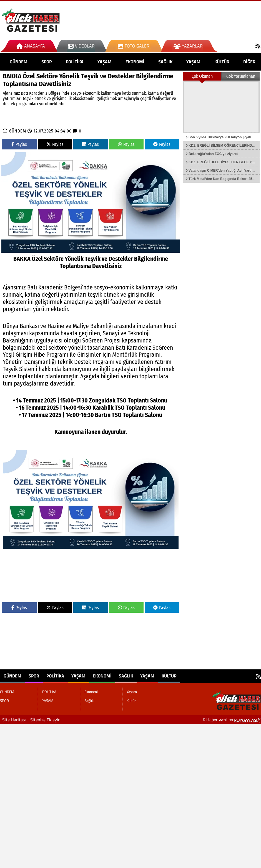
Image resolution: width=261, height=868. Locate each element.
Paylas (19, 144)
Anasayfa (31, 46)
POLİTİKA (75, 62)
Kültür (222, 62)
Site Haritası (14, 720)
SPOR (47, 62)
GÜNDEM (19, 62)
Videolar (81, 46)
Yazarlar (188, 46)
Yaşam (193, 62)
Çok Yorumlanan (241, 76)
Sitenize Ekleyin (45, 720)
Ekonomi (135, 62)
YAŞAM (105, 62)
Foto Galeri (134, 46)
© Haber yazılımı (232, 720)
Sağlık (165, 62)
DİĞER (249, 62)
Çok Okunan (202, 76)
